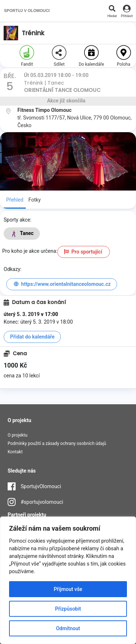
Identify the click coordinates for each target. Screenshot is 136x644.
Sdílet (59, 56)
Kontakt (15, 452)
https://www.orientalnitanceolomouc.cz (62, 284)
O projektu (18, 435)
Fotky (34, 200)
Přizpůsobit (68, 609)
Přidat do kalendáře (32, 337)
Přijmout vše (68, 589)
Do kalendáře (91, 56)
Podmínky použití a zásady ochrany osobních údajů (57, 443)
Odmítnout (68, 628)
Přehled (15, 200)
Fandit (27, 56)
